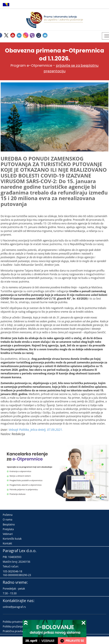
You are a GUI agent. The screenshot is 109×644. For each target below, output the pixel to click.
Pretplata (8, 529)
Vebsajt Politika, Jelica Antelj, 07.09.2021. (36, 430)
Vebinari (8, 534)
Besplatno (9, 524)
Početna (8, 515)
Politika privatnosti (14, 622)
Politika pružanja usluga (17, 626)
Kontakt (7, 543)
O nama (8, 520)
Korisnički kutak (12, 539)
